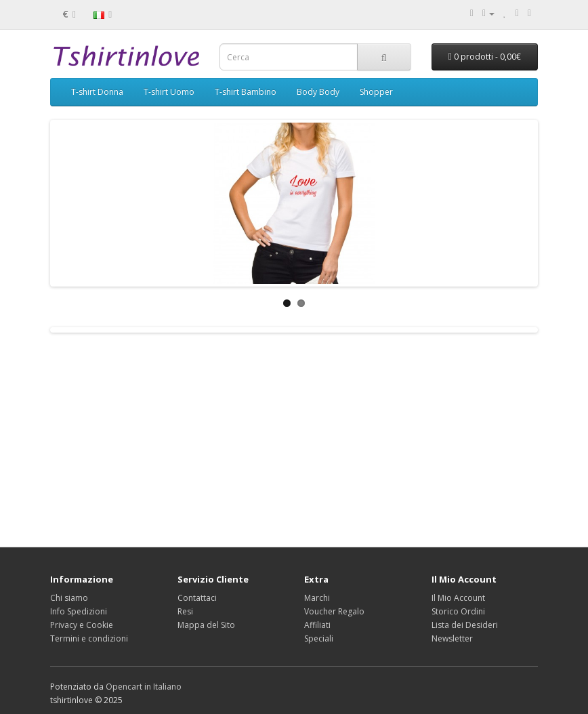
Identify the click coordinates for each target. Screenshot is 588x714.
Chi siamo (69, 598)
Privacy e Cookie (82, 625)
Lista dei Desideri (465, 625)
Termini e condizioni (89, 638)
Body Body (318, 92)
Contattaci (197, 598)
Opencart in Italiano (144, 687)
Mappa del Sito (206, 625)
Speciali (319, 638)
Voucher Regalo (334, 611)
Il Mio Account (458, 598)
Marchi (317, 598)
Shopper (376, 92)
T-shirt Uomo (169, 92)
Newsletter (452, 638)
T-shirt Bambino (246, 92)
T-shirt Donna (97, 92)
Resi (185, 611)
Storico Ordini (458, 611)
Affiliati (317, 625)
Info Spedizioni (79, 611)
